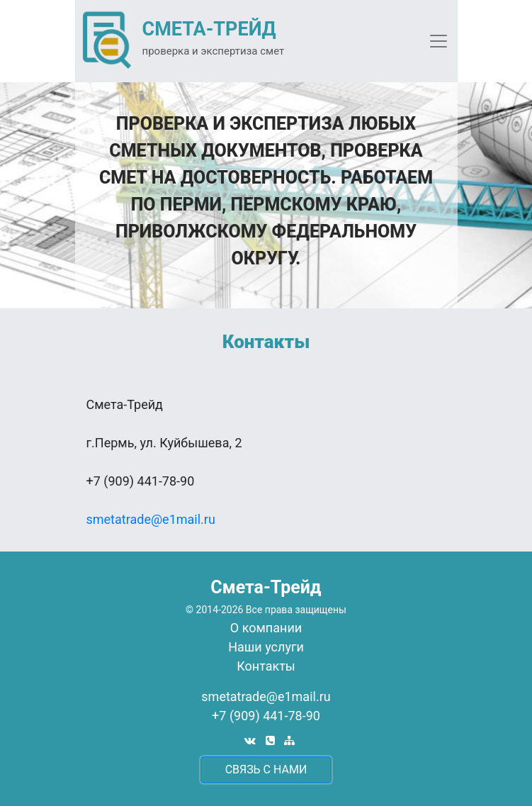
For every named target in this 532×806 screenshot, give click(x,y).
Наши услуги (266, 647)
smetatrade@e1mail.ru (151, 519)
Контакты (266, 666)
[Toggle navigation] (438, 41)
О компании (266, 628)
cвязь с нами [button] (266, 769)
